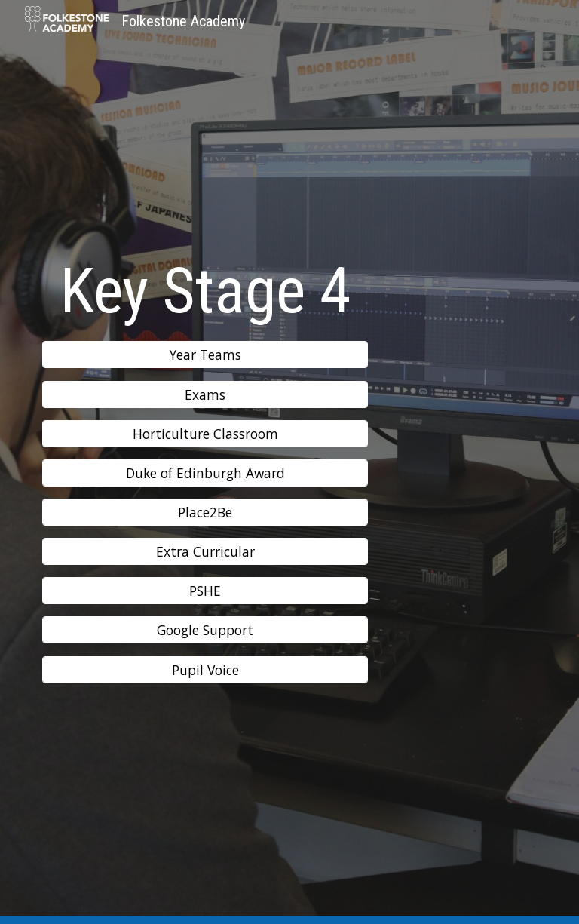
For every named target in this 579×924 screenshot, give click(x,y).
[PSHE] (205, 591)
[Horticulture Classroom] (205, 433)
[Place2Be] (205, 513)
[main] (205, 291)
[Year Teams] (205, 355)
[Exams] (205, 394)
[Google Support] (205, 630)
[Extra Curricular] (205, 552)
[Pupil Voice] (205, 669)
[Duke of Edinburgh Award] (205, 473)
